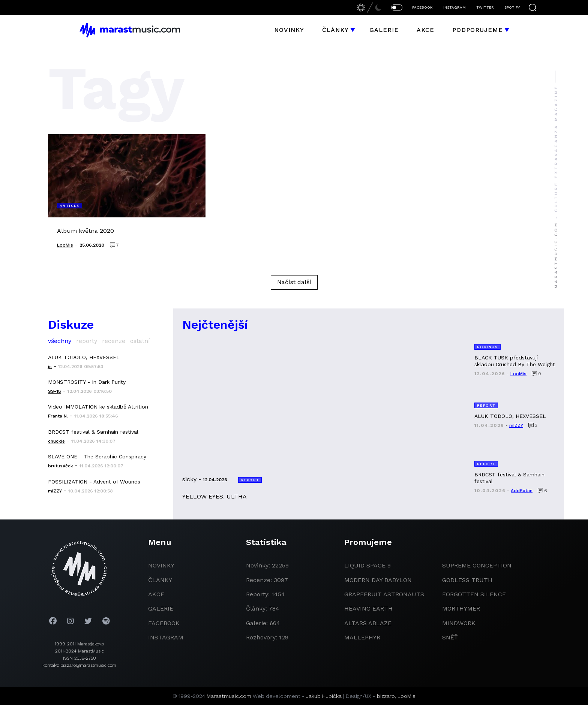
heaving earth (368, 608)
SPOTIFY (512, 7)
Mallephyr (362, 637)
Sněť (450, 637)
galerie (161, 608)
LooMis (406, 696)
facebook (164, 623)
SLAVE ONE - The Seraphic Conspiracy (97, 457)
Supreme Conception (477, 565)
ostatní (140, 341)
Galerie (384, 30)
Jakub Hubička (324, 696)
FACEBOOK (422, 7)
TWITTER (485, 7)
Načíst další (294, 282)
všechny (60, 341)
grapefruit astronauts (384, 594)
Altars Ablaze (368, 623)
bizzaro (386, 696)
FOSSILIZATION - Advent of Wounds (94, 482)
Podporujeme (478, 30)
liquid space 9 (367, 565)
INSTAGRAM (454, 7)
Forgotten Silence (474, 594)
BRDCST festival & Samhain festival (93, 432)
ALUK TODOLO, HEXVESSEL (84, 357)
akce (156, 594)
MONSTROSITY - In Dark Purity (87, 382)
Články (335, 30)
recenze (114, 341)
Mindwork (459, 623)
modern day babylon (378, 580)
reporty (87, 341)
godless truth (467, 580)
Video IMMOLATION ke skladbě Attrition (98, 407)
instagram (166, 637)
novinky (161, 565)
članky (160, 580)
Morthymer (461, 608)
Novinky (289, 30)
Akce (425, 30)
